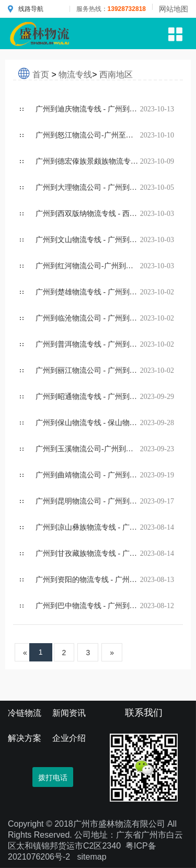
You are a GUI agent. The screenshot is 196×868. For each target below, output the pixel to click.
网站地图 (174, 9)
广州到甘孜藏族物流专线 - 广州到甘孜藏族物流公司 (88, 553)
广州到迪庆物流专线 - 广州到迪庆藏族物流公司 (88, 109)
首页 (41, 75)
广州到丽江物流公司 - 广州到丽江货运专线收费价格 (88, 370)
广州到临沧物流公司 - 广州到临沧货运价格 (88, 318)
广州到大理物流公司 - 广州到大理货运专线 (88, 187)
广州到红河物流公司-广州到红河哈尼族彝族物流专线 (88, 266)
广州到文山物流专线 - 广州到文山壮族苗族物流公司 (88, 240)
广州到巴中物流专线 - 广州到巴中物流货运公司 (88, 606)
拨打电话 (53, 778)
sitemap (92, 857)
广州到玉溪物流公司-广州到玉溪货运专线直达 (88, 449)
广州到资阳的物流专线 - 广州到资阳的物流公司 (88, 580)
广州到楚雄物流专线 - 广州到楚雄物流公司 (88, 292)
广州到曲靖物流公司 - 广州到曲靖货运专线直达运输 (88, 475)
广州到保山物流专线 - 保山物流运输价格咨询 (88, 423)
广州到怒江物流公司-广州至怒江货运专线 (88, 135)
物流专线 (75, 75)
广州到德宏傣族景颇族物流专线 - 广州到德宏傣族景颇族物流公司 (88, 161)
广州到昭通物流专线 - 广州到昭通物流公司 (88, 397)
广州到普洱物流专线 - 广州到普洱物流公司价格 (88, 344)
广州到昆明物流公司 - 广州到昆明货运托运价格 (88, 501)
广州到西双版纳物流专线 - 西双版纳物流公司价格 (88, 214)
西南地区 (116, 75)
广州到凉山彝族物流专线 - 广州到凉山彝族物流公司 (88, 527)
